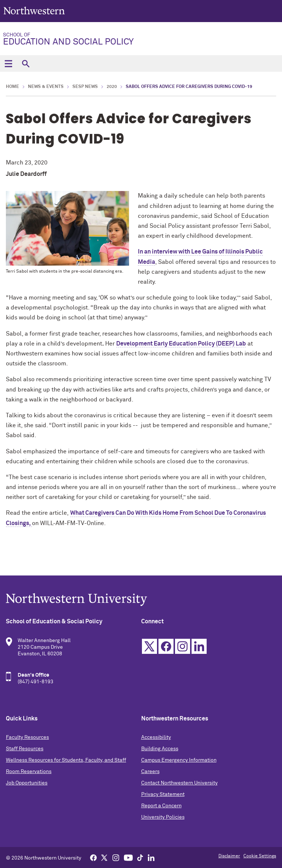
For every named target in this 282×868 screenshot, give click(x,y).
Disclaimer (229, 856)
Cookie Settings (260, 856)
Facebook (166, 646)
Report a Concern (161, 806)
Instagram (183, 646)
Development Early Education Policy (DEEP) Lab (181, 344)
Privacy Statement (163, 794)
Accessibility (156, 737)
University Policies (163, 817)
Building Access (160, 749)
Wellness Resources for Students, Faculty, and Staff (66, 760)
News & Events (46, 87)
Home (13, 87)
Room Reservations (29, 772)
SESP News (85, 87)
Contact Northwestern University (179, 783)
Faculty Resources (27, 737)
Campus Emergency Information (179, 760)
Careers (150, 772)
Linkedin (199, 646)
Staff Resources (25, 749)
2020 (112, 87)
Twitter (149, 646)
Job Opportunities (27, 783)
